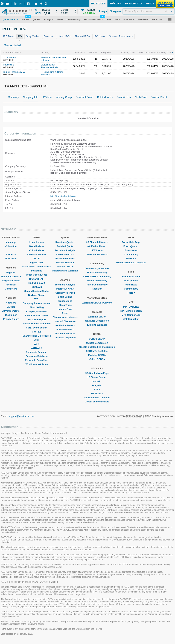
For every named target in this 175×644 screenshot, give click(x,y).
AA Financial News (97, 242)
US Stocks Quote (97, 377)
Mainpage (11, 242)
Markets (131, 258)
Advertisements (11, 311)
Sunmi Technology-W (14, 72)
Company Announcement (37, 303)
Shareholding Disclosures (37, 336)
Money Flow (65, 309)
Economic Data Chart (37, 360)
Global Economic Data (97, 402)
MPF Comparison (131, 315)
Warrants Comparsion (97, 321)
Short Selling (37, 307)
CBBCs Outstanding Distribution (97, 347)
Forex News (131, 250)
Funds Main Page (131, 277)
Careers (11, 307)
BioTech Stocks (37, 295)
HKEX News (97, 250)
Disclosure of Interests (65, 317)
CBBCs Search (97, 339)
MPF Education (131, 319)
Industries (37, 271)
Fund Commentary (97, 281)
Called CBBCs (97, 359)
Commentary (131, 254)
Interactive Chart (65, 254)
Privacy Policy (11, 319)
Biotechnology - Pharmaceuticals (49, 66)
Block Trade (65, 305)
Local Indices (37, 242)
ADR (37, 344)
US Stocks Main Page (97, 373)
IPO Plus (37, 332)
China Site (11, 246)
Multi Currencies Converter (131, 263)
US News (97, 393)
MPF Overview (131, 307)
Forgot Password (11, 281)
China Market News (97, 254)
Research (97, 289)
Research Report (37, 320)
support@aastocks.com (21, 416)
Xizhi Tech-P (10, 57)
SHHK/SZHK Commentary (97, 277)
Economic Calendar (37, 352)
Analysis (97, 385)
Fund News (131, 285)
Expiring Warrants (97, 325)
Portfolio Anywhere (65, 338)
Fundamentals (65, 329)
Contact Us (11, 289)
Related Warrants (65, 263)
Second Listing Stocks (37, 291)
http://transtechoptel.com (63, 196)
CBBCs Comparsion (97, 343)
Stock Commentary (97, 272)
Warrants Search (97, 317)
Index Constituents (37, 275)
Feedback (11, 285)
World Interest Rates (37, 364)
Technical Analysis (65, 250)
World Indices (37, 246)
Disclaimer (11, 315)
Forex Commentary (97, 285)
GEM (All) (37, 287)
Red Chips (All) (37, 283)
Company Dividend (37, 311)
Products (11, 254)
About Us (11, 303)
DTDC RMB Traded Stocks (37, 267)
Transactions (65, 301)
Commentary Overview (97, 268)
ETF (37, 299)
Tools (131, 293)
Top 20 (37, 258)
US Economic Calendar (97, 398)
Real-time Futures (37, 254)
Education (11, 258)
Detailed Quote (65, 246)
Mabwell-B (9, 65)
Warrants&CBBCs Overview (97, 303)
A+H (37, 340)
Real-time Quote (65, 242)
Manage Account (11, 277)
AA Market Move (65, 325)
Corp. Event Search (37, 328)
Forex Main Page (131, 242)
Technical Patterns (65, 334)
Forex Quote (131, 246)
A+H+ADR (37, 348)
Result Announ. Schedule (37, 324)
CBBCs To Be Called (97, 351)
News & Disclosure (65, 321)
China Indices (37, 250)
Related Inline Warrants (65, 271)
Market (97, 381)
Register (11, 272)
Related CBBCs (65, 267)
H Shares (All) (37, 279)
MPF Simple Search (131, 311)
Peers (65, 313)
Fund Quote (131, 281)
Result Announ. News (37, 315)
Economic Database (37, 356)
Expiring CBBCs (97, 355)
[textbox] (149, 11)
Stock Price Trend (65, 293)
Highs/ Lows (37, 263)
